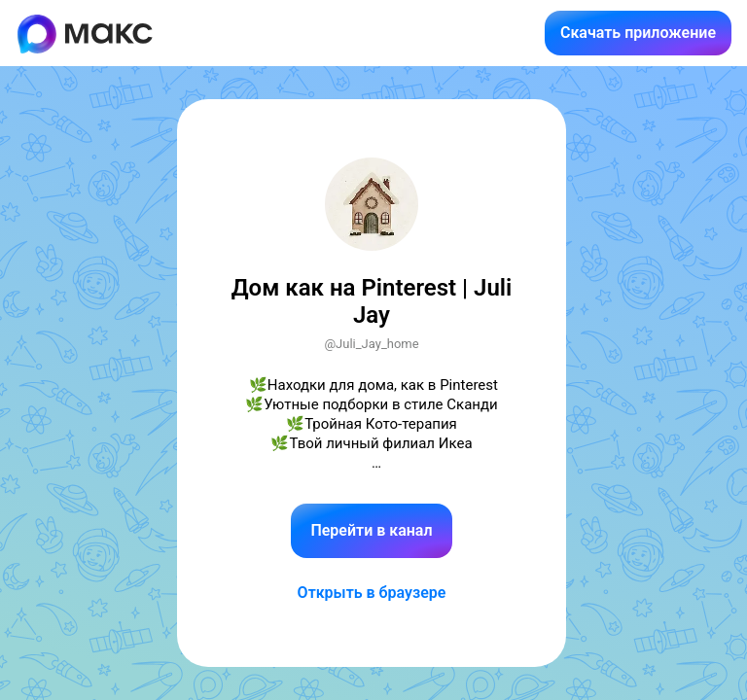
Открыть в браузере (372, 593)
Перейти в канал (371, 530)
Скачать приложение (638, 33)
